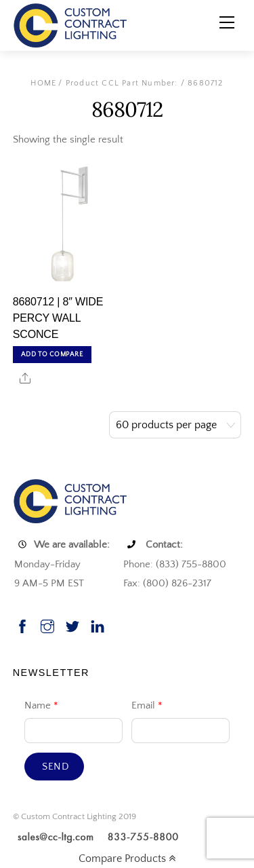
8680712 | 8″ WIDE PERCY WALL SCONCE (58, 318)
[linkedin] (98, 625)
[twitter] (72, 625)
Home (43, 83)
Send (56, 767)
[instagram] (47, 625)
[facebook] (22, 625)
